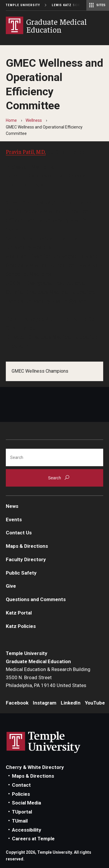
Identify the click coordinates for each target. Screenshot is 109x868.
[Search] (54, 457)
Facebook (17, 703)
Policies (21, 794)
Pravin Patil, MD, (26, 152)
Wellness (34, 120)
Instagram (45, 703)
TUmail (20, 821)
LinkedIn (71, 703)
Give (11, 586)
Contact (21, 785)
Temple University (23, 5)
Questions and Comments (36, 599)
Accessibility (27, 830)
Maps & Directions (27, 546)
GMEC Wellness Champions (40, 371)
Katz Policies (21, 626)
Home (11, 120)
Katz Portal (19, 613)
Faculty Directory (26, 559)
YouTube (95, 703)
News (12, 506)
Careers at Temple (33, 839)
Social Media (26, 803)
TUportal (22, 812)
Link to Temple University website (44, 742)
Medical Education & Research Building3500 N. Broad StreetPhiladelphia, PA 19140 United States (48, 677)
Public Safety (21, 573)
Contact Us (19, 533)
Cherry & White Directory (35, 767)
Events (14, 520)
